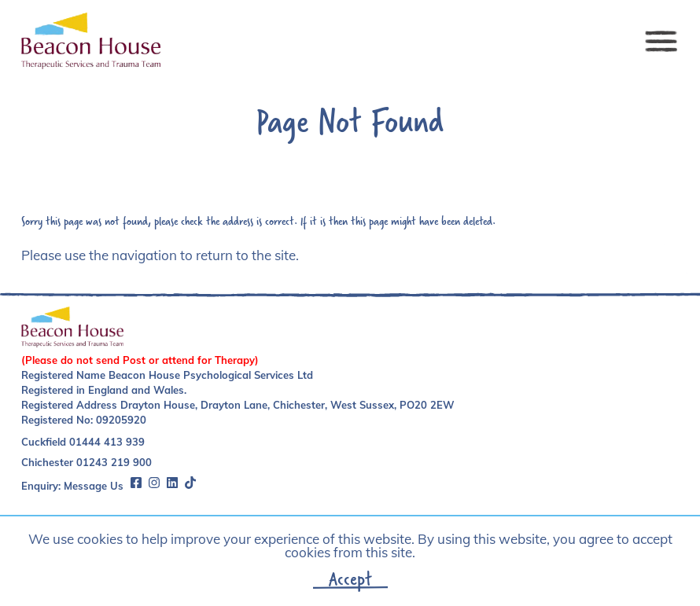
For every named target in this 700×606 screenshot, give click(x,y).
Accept (350, 578)
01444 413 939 (107, 442)
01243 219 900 (114, 462)
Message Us (94, 486)
